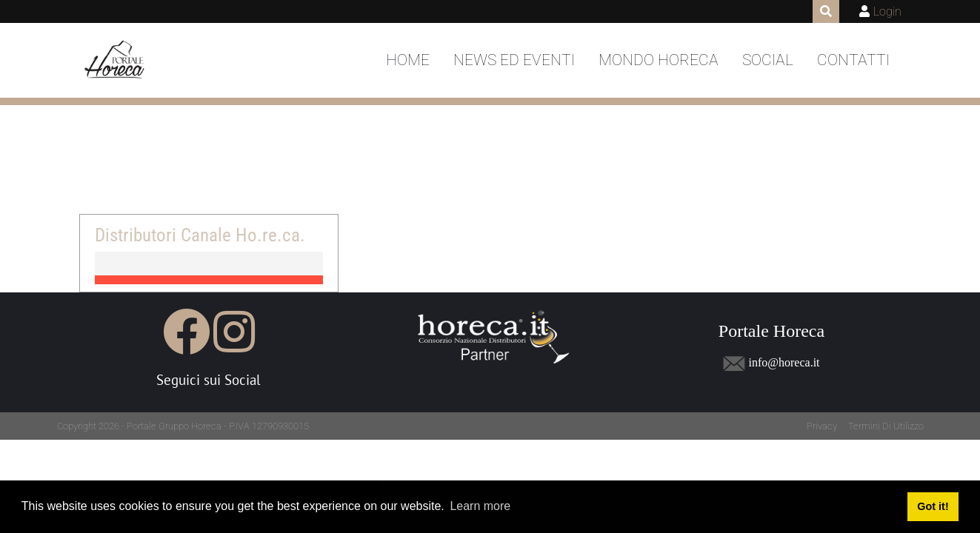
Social (768, 60)
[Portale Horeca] (116, 61)
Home (408, 60)
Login (887, 11)
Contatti (853, 60)
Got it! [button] (933, 506)
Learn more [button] (480, 506)
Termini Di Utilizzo (886, 426)
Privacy (822, 426)
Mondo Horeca (659, 60)
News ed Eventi (514, 60)
